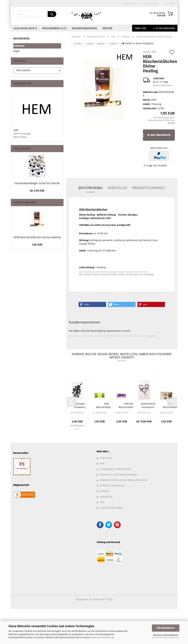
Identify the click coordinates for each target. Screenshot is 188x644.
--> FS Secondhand (163, 28)
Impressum (106, 458)
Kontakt (104, 491)
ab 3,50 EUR (37, 191)
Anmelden (151, 336)
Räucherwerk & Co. (55, 28)
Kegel (16, 51)
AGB (102, 463)
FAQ (102, 502)
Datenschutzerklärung (102, 637)
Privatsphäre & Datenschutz (115, 469)
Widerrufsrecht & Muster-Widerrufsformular (124, 480)
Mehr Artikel (20, 137)
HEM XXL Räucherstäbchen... (129, 405)
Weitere (107, 28)
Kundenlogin (151, 3)
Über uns (141, 28)
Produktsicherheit (149, 188)
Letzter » (114, 44)
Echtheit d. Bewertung (112, 486)
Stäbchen (19, 46)
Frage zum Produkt (157, 166)
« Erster (77, 44)
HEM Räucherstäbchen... (106, 405)
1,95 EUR (37, 245)
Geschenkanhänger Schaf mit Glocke (37, 183)
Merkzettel (169, 3)
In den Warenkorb (157, 135)
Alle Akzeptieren (166, 628)
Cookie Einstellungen (112, 508)
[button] (92, 304)
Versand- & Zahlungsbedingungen (119, 475)
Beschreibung (90, 188)
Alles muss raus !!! (25, 28)
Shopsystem (82, 599)
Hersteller (117, 188)
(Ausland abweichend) (163, 85)
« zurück (89, 44)
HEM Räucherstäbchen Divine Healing (37, 237)
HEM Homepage (22, 134)
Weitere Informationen (166, 635)
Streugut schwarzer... (80, 405)
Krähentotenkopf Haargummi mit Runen (150, 405)
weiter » (102, 44)
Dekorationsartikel (85, 28)
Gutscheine (106, 497)
